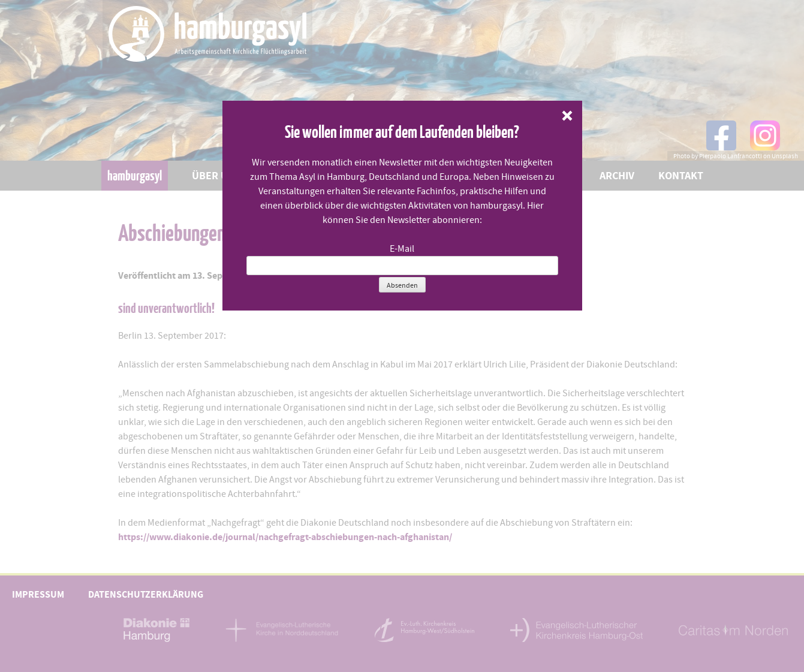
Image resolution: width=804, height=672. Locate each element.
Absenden (402, 285)
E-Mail (402, 249)
